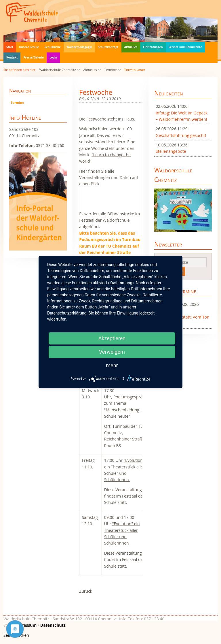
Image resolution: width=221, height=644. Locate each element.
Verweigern (112, 352)
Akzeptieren (112, 338)
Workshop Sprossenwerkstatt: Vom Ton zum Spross (183, 317)
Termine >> (113, 70)
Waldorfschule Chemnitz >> (60, 70)
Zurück (86, 591)
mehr (112, 365)
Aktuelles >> (92, 70)
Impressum (25, 625)
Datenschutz (53, 625)
